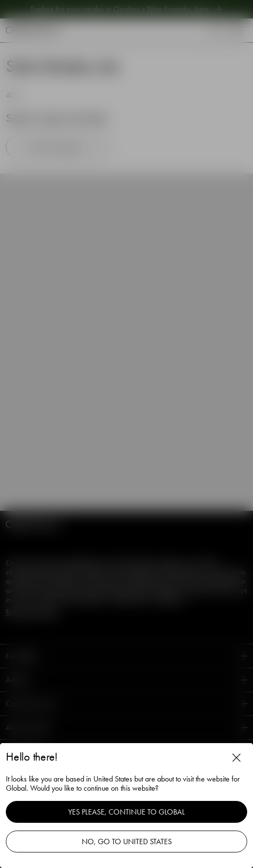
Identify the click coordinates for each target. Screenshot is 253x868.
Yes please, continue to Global (126, 812)
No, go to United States (127, 842)
